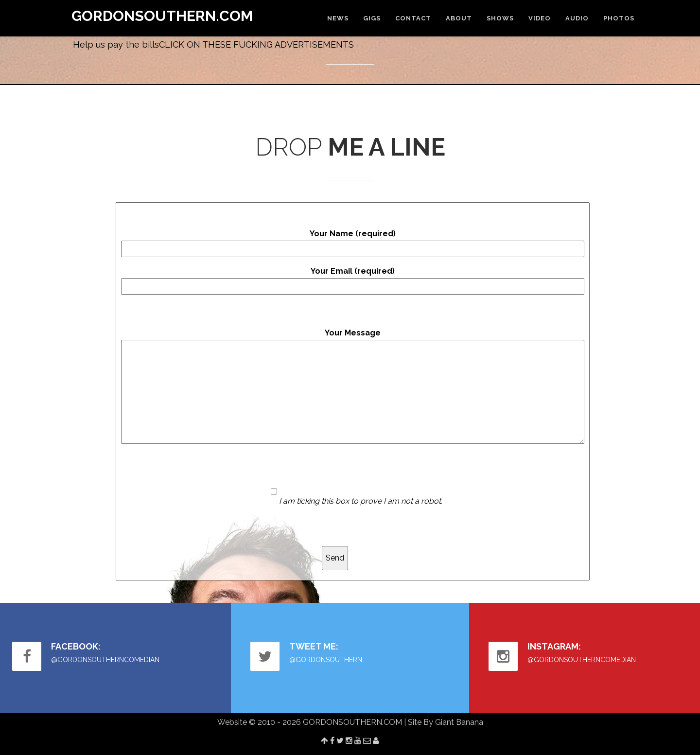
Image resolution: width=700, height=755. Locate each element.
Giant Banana (459, 722)
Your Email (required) (353, 281)
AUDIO (577, 18)
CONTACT (413, 18)
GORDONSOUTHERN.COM (162, 16)
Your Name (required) (353, 243)
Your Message (353, 386)
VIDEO (540, 18)
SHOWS (500, 18)
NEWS (338, 18)
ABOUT (459, 18)
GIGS (372, 18)
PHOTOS (619, 18)
